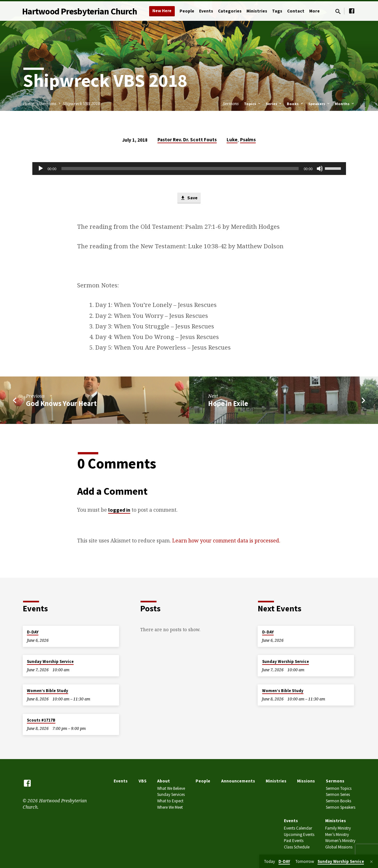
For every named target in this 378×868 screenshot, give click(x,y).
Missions (306, 781)
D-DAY (33, 632)
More (314, 11)
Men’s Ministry (337, 835)
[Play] (41, 169)
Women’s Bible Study (48, 691)
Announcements (238, 781)
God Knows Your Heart (61, 404)
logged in (119, 510)
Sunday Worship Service (50, 661)
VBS (143, 781)
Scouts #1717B (41, 720)
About (164, 781)
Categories (230, 11)
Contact (296, 11)
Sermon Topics (339, 788)
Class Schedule (297, 847)
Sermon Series (338, 794)
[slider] (180, 169)
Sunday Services (171, 794)
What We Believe (171, 788)
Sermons (48, 104)
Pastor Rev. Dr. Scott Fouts (187, 140)
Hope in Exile (228, 404)
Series (274, 104)
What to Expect (170, 801)
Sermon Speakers (341, 807)
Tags (277, 11)
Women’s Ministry (340, 841)
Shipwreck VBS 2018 (81, 104)
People (187, 11)
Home (28, 104)
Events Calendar (298, 828)
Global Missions (339, 847)
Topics (253, 104)
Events (206, 11)
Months (345, 104)
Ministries (257, 11)
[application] (189, 169)
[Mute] (320, 169)
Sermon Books (338, 801)
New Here (162, 11)
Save (189, 198)
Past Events (294, 841)
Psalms (248, 140)
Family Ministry (338, 828)
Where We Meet (170, 807)
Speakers (319, 104)
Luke (232, 140)
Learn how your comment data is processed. (226, 541)
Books (295, 104)
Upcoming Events (299, 835)
